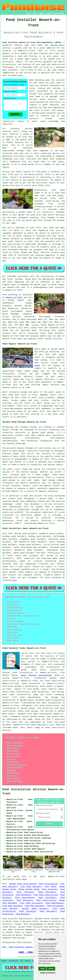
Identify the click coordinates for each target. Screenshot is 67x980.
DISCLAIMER (59, 14)
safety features (15, 142)
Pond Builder (10, 909)
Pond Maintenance (25, 898)
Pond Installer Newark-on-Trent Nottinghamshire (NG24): (32, 42)
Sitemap (4, 961)
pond (41, 83)
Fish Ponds (50, 887)
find (10, 534)
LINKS (35, 14)
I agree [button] (42, 969)
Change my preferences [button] (48, 973)
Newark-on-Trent (14, 297)
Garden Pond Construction (23, 884)
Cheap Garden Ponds (29, 889)
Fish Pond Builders (31, 887)
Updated (27, 961)
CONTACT (49, 14)
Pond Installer (50, 889)
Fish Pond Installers (31, 903)
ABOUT (42, 14)
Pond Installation (48, 884)
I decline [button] (51, 969)
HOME (28, 14)
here (14, 580)
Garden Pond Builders (35, 909)
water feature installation (36, 675)
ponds (37, 366)
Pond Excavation (55, 906)
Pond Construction (46, 900)
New (22, 961)
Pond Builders (23, 914)
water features (51, 105)
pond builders (10, 328)
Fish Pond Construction (46, 895)
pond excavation (31, 684)
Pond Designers (47, 892)
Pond (5, 295)
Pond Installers (47, 898)
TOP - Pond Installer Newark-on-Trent (22, 947)
